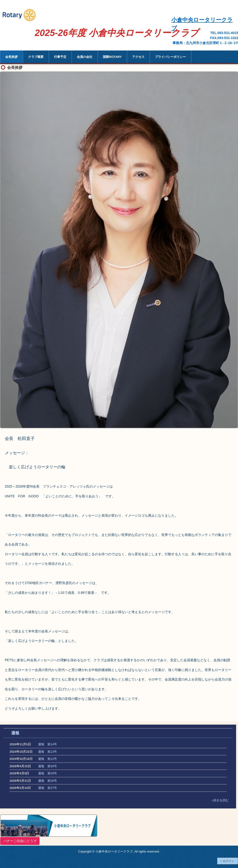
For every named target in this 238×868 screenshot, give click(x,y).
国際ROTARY (112, 57)
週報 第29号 (47, 773)
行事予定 (60, 57)
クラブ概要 (36, 57)
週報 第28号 (47, 781)
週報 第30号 (47, 766)
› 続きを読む (220, 800)
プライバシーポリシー (170, 57)
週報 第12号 (47, 759)
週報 (15, 733)
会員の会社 (85, 57)
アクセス (138, 57)
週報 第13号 (47, 752)
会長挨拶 (11, 57)
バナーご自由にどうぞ (20, 841)
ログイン (228, 861)
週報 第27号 (47, 788)
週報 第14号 (47, 744)
